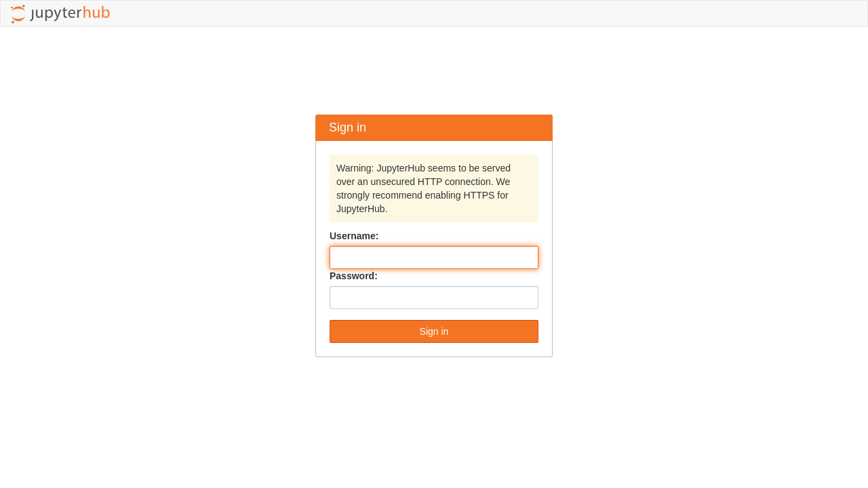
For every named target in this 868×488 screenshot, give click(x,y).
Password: (354, 276)
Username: (354, 236)
